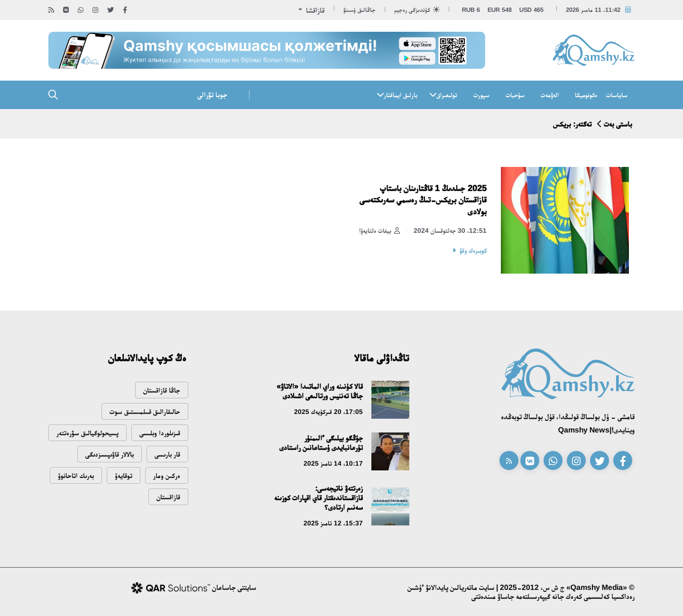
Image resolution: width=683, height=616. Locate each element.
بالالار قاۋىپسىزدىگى (110, 454)
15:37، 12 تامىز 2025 (333, 523)
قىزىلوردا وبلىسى (160, 433)
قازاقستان (168, 497)
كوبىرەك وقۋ (473, 250)
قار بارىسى (167, 454)
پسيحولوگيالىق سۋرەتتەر (88, 433)
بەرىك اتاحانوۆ (76, 475)
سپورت (481, 95)
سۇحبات (515, 95)
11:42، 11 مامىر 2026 (593, 10)
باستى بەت (618, 124)
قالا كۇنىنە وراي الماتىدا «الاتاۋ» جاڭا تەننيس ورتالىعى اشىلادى (320, 391)
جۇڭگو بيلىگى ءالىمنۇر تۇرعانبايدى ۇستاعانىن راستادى (321, 443)
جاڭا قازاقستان (162, 390)
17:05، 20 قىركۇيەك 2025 (328, 412)
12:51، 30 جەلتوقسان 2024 (450, 230)
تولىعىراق (447, 95)
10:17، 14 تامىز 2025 (333, 463)
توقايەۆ (124, 475)
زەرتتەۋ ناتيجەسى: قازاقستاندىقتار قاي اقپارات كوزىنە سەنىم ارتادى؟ (318, 498)
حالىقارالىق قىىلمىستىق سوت (145, 411)
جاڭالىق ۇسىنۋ (360, 10)
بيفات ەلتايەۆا (379, 231)
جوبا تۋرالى (212, 95)
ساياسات (617, 95)
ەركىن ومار (167, 475)
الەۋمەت (550, 95)
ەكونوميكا (586, 95)
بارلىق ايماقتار (401, 95)
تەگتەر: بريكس (572, 124)
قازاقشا (314, 10)
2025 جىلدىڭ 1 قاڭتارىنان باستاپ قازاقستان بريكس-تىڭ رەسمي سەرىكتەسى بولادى (423, 200)
